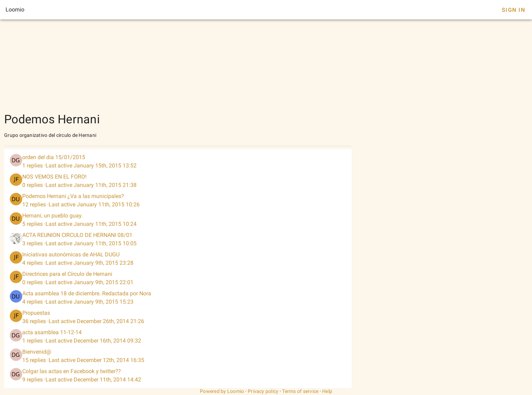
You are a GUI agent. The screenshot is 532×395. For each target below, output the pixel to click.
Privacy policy (263, 391)
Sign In (513, 10)
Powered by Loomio (222, 391)
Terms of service (300, 391)
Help (327, 391)
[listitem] (178, 162)
